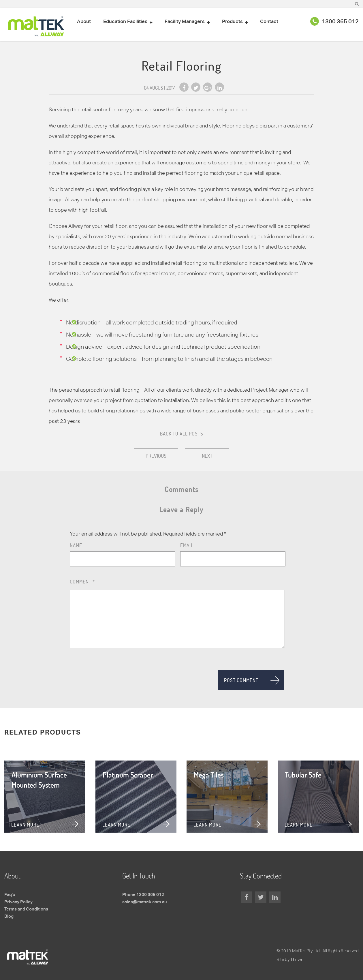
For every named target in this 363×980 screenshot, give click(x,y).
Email (187, 545)
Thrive (296, 959)
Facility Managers (185, 22)
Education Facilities (125, 22)
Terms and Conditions (26, 909)
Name (76, 545)
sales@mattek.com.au (145, 902)
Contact (269, 22)
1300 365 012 (334, 22)
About (84, 22)
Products (232, 22)
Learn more (25, 825)
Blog (9, 917)
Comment (82, 582)
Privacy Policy (18, 902)
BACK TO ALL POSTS (182, 434)
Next (207, 456)
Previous (156, 456)
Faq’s (10, 895)
